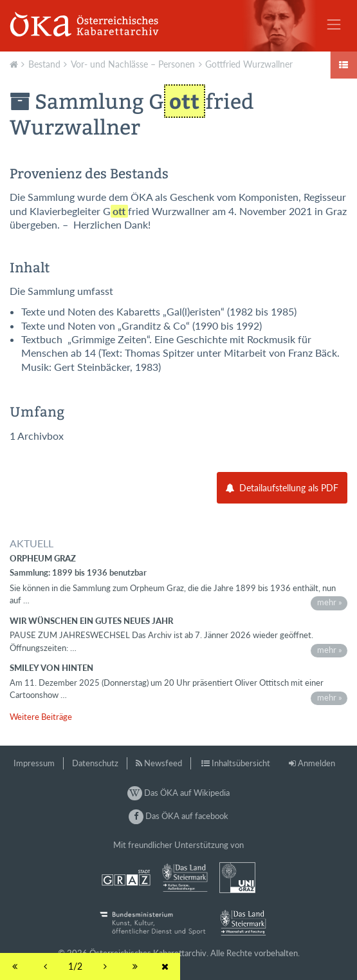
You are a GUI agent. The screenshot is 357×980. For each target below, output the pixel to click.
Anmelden (316, 763)
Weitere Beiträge (41, 717)
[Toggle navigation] (334, 24)
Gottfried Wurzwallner (249, 64)
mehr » (330, 602)
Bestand (44, 64)
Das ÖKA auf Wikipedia (178, 793)
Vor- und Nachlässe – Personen (133, 64)
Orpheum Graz (43, 558)
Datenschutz (95, 763)
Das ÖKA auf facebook (178, 816)
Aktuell (15, 63)
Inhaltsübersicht (241, 763)
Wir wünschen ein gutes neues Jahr (91, 621)
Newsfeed (163, 763)
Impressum (34, 763)
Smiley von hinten (51, 668)
